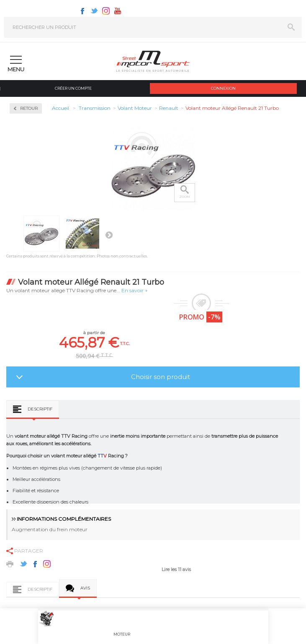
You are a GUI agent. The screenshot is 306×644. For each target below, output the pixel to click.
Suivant (109, 235)
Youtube (118, 11)
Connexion (223, 88)
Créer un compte (73, 88)
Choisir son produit (161, 377)
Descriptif (40, 409)
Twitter (94, 11)
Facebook (82, 11)
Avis (85, 588)
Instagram (106, 11)
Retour (29, 108)
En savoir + (135, 290)
